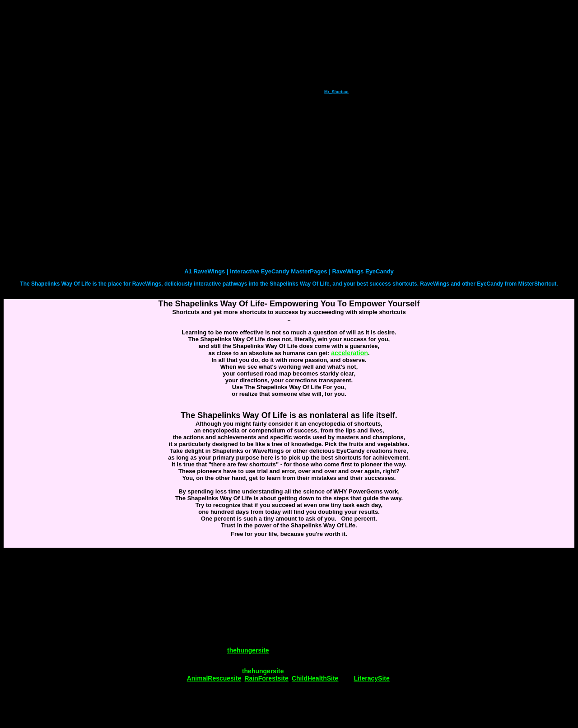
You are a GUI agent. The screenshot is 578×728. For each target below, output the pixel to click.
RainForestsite (266, 678)
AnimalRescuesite (214, 678)
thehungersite (248, 650)
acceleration (350, 353)
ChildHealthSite (315, 678)
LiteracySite (371, 678)
